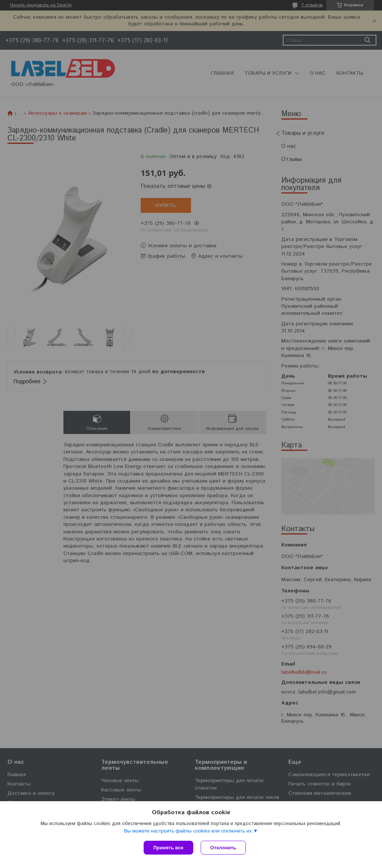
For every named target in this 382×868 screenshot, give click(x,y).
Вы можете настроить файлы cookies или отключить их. (188, 831)
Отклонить (223, 848)
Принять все (168, 848)
